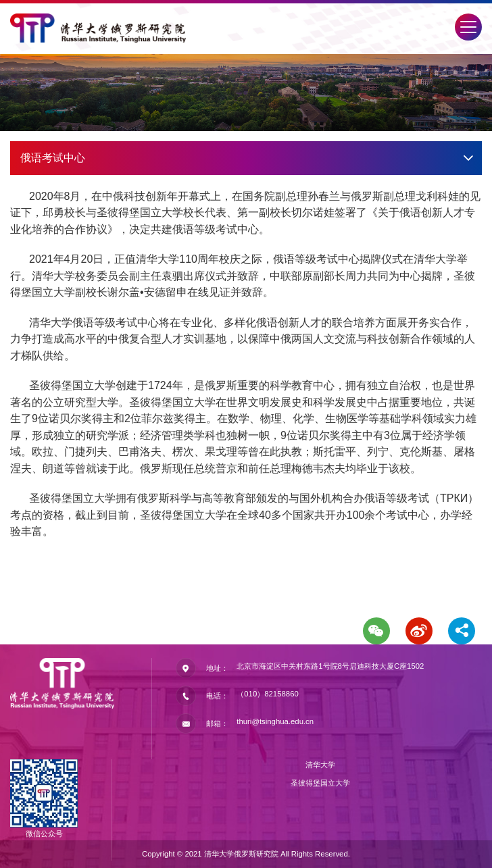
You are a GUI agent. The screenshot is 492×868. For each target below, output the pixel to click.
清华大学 (320, 765)
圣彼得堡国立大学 (320, 783)
